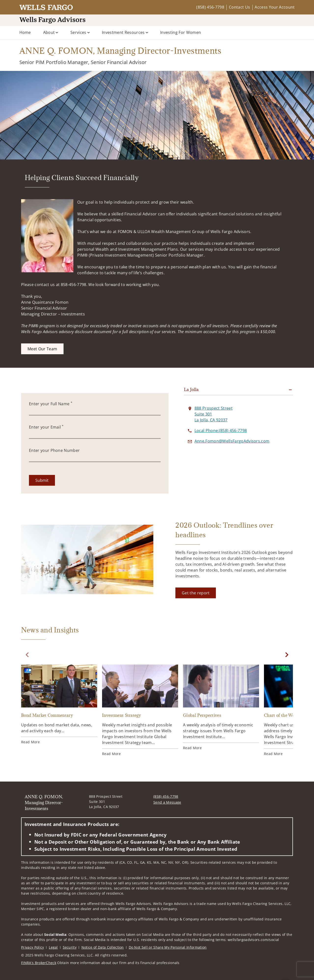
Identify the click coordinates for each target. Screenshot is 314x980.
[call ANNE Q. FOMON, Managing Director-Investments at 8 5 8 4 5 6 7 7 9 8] (221, 431)
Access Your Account (275, 7)
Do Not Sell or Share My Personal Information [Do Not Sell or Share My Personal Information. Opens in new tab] (168, 947)
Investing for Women (181, 32)
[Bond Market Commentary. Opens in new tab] (59, 705)
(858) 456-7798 (210, 7)
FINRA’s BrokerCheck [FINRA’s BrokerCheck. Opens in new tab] (39, 963)
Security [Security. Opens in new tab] (70, 947)
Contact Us (239, 7)
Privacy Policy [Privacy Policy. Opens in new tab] (33, 947)
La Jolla (191, 390)
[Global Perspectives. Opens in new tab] (221, 707)
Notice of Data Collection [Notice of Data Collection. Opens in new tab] (103, 947)
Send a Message (167, 802)
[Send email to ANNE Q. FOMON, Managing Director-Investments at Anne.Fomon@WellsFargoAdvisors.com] (232, 441)
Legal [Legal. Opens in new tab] (53, 947)
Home (25, 32)
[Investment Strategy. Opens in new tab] (140, 710)
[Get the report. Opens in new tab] (196, 593)
